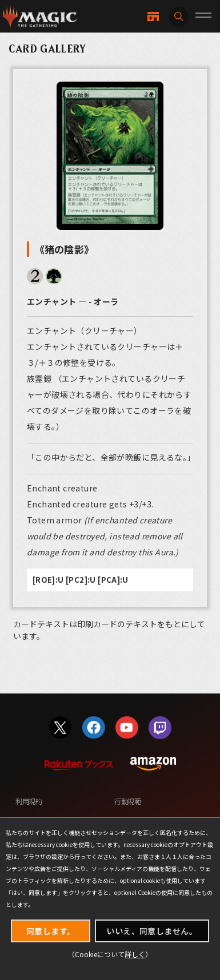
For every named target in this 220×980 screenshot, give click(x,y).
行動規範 (128, 801)
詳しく (135, 954)
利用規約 (29, 801)
